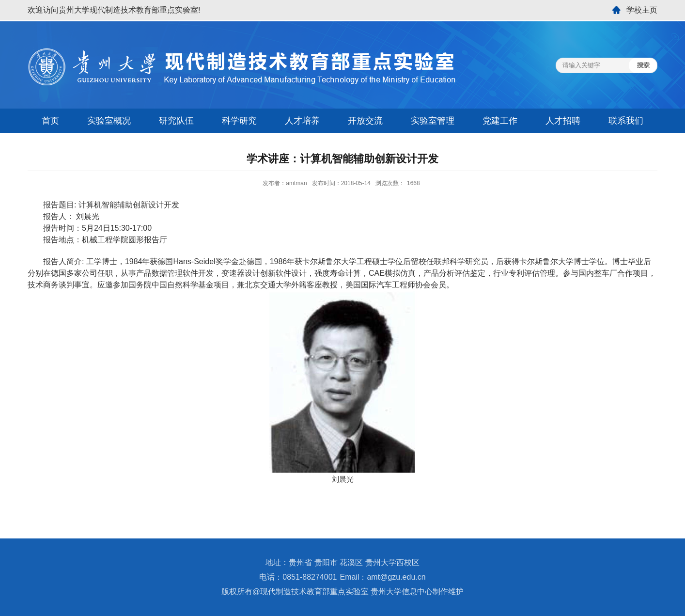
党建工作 (500, 121)
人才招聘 (563, 121)
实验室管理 (433, 121)
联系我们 (626, 121)
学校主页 (642, 10)
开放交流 (365, 121)
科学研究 (239, 121)
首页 (50, 121)
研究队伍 (176, 121)
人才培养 (302, 121)
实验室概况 (109, 121)
